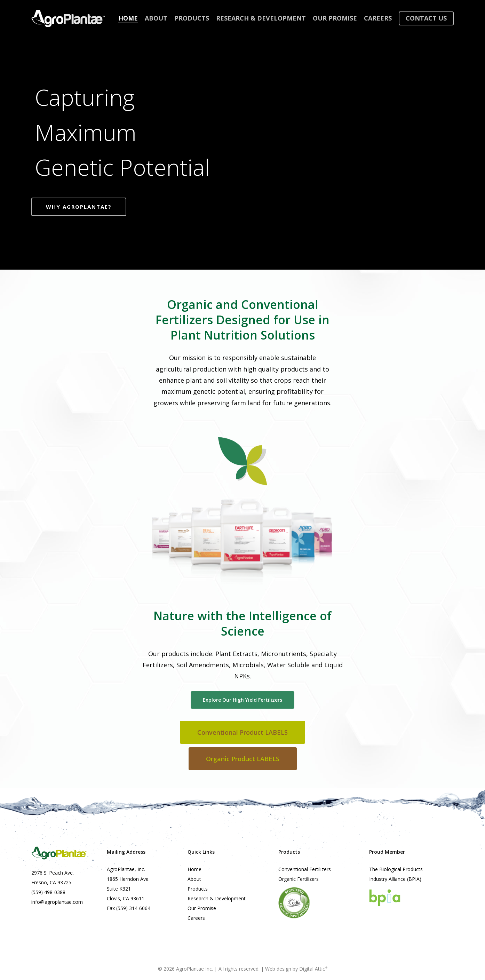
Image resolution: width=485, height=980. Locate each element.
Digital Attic (313, 969)
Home (194, 869)
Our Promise (202, 908)
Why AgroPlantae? (79, 207)
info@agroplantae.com (57, 902)
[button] (242, 700)
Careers (196, 918)
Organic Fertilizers (299, 879)
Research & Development (217, 898)
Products (198, 889)
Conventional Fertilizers (305, 869)
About (194, 879)
